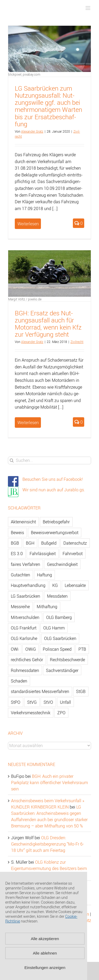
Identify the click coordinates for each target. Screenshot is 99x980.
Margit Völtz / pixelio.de (25, 299)
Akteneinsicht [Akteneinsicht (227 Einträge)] (23, 522)
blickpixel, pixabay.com (24, 74)
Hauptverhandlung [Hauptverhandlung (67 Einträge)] (28, 585)
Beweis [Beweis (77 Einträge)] (17, 533)
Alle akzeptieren (45, 939)
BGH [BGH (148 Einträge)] (30, 543)
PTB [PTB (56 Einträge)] (82, 649)
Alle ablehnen (45, 953)
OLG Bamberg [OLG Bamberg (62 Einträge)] (59, 617)
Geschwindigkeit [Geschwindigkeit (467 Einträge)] (62, 564)
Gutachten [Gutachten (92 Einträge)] (20, 575)
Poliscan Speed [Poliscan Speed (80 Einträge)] (57, 649)
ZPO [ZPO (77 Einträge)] (61, 713)
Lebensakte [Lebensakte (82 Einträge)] (75, 585)
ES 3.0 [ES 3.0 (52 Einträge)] (17, 554)
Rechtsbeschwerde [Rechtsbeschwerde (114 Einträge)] (67, 660)
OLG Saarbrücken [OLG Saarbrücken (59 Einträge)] (60, 638)
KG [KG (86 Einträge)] (55, 585)
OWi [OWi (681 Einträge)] (15, 649)
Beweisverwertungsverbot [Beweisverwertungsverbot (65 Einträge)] (55, 533)
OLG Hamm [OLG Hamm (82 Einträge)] (54, 628)
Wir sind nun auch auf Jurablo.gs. (54, 490)
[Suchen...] (49, 460)
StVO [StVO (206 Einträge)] (48, 702)
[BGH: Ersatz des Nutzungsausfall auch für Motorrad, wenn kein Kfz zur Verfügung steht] (49, 273)
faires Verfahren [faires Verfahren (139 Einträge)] (25, 564)
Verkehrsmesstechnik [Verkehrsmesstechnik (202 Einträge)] (31, 713)
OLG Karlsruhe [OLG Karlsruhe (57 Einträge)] (24, 638)
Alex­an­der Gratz (32, 131)
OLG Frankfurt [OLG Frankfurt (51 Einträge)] (24, 628)
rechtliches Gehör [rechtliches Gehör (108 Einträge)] (27, 660)
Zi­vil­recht (77, 342)
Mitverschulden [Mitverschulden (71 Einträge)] (25, 617)
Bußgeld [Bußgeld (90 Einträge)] (49, 543)
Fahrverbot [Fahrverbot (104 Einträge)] (73, 554)
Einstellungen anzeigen (45, 968)
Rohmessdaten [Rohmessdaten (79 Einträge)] (25, 670)
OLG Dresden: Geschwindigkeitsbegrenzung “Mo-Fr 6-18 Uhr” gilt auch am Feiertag (48, 844)
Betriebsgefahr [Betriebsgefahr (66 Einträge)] (56, 522)
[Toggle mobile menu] (88, 8)
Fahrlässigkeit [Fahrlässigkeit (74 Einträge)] (43, 554)
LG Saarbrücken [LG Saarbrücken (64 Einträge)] (25, 596)
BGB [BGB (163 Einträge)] (15, 543)
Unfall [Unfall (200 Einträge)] (65, 702)
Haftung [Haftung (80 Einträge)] (44, 575)
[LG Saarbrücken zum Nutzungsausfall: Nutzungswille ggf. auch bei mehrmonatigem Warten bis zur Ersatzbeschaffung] (49, 49)
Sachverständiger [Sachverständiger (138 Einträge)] (62, 670)
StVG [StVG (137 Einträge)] (32, 702)
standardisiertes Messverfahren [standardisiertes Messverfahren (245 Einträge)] (40, 691)
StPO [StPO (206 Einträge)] (16, 702)
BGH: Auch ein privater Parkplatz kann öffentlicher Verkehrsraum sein (49, 783)
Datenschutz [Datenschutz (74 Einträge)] (75, 543)
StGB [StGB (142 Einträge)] (81, 691)
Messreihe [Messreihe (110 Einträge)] (20, 607)
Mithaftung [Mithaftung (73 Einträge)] (47, 607)
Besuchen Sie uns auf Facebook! (53, 479)
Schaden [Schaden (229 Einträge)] (19, 681)
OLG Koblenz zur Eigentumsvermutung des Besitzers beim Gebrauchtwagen (49, 868)
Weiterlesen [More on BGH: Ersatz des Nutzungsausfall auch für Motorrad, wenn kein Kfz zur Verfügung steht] (28, 423)
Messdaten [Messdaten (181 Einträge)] (57, 596)
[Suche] (12, 460)
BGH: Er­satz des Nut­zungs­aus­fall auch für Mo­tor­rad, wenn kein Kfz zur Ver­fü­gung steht (48, 324)
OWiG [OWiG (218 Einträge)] (31, 649)
